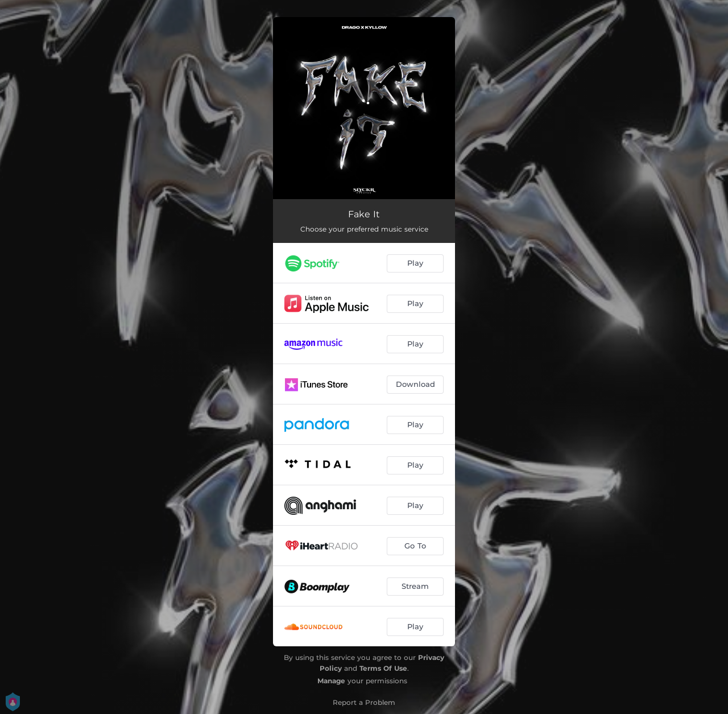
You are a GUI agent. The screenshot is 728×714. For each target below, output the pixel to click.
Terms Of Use (383, 668)
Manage (331, 681)
